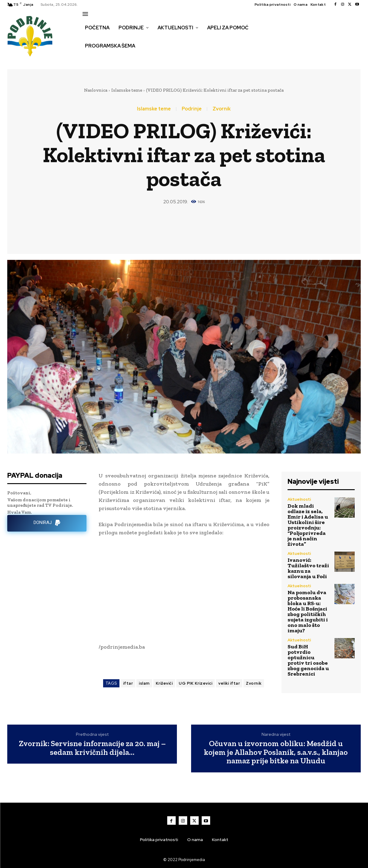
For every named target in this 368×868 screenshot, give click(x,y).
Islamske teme (127, 90)
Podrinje (192, 109)
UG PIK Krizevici (195, 683)
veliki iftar (229, 683)
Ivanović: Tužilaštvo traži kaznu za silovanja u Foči (308, 568)
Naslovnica (96, 90)
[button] (89, 59)
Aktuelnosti (299, 499)
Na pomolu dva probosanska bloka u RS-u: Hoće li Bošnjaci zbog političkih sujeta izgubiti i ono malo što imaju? (308, 611)
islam (144, 683)
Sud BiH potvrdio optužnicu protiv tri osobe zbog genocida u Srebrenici (308, 660)
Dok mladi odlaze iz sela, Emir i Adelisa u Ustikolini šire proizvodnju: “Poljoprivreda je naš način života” (308, 525)
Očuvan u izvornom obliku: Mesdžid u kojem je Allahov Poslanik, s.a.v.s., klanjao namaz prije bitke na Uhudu (276, 752)
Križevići (164, 683)
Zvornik (222, 109)
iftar (128, 683)
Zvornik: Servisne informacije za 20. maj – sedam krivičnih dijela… (92, 748)
